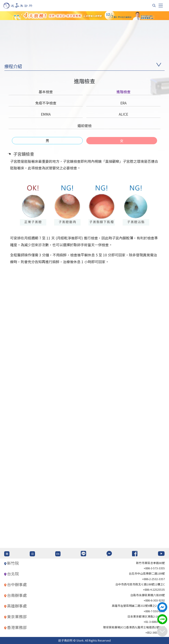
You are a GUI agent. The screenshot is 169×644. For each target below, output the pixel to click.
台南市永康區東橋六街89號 (148, 595)
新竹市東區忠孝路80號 (150, 563)
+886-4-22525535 (154, 589)
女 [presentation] (122, 141)
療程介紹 (13, 66)
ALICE (123, 114)
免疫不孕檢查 (46, 103)
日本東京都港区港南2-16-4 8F (146, 616)
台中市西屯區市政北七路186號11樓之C (140, 584)
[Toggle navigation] (161, 6)
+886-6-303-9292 (154, 600)
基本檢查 (46, 92)
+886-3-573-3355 (154, 568)
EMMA (46, 114)
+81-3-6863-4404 (154, 622)
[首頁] (22, 6)
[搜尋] (154, 6)
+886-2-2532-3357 (153, 579)
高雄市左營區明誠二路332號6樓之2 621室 (138, 606)
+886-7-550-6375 (154, 611)
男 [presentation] (47, 141)
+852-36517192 (155, 632)
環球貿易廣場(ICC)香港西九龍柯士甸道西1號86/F (134, 627)
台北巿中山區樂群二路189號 (147, 573)
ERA (123, 103)
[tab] (47, 141)
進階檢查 (123, 92)
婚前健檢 (84, 126)
